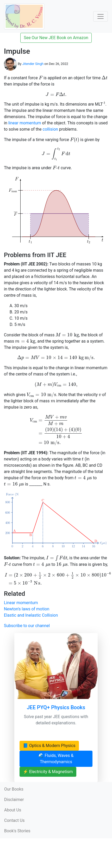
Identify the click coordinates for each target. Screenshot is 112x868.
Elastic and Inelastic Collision (31, 615)
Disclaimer (14, 800)
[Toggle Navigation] (101, 16)
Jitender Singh (33, 64)
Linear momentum (21, 603)
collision (50, 129)
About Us (13, 810)
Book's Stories (17, 831)
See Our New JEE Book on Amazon (56, 38)
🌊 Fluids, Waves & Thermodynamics (56, 759)
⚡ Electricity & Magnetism (48, 772)
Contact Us (14, 820)
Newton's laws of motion (27, 609)
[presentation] (41, 77)
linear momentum (25, 123)
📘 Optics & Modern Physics (49, 746)
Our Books (14, 789)
